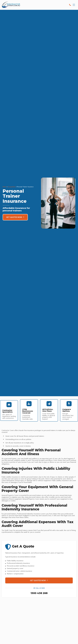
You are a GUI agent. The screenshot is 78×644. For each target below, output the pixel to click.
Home (4, 187)
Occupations (12, 187)
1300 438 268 (39, 593)
